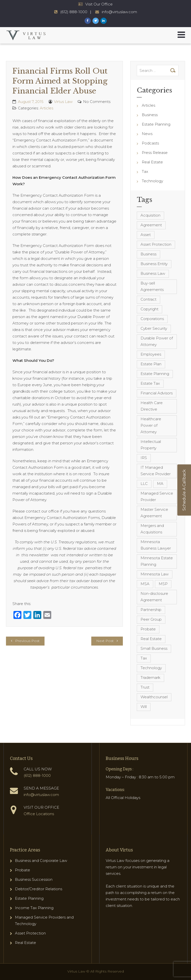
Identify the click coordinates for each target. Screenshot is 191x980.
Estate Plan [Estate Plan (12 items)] (151, 364)
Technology (152, 181)
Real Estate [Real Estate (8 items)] (151, 639)
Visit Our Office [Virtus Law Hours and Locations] (99, 4)
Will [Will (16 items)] (144, 707)
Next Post (105, 641)
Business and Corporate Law (41, 861)
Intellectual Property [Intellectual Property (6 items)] (151, 445)
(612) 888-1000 (37, 775)
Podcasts (150, 143)
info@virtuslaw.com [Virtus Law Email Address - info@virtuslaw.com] (119, 12)
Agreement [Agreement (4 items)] (151, 225)
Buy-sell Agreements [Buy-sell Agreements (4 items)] (152, 286)
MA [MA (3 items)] (160, 484)
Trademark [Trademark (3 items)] (150, 677)
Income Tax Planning (34, 908)
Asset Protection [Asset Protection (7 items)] (156, 244)
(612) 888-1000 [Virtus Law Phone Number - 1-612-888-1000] (74, 12)
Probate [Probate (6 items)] (148, 629)
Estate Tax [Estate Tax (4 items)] (150, 383)
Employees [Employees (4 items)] (151, 354)
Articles (47, 108)
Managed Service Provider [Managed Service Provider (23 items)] (157, 496)
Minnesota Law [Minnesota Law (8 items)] (155, 574)
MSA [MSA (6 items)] (145, 584)
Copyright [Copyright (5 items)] (149, 309)
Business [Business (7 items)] (148, 254)
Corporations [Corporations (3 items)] (152, 319)
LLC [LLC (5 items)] (144, 484)
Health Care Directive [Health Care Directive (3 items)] (152, 406)
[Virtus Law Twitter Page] (96, 21)
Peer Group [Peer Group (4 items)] (151, 619)
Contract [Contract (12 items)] (148, 299)
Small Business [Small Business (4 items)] (154, 648)
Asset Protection (30, 933)
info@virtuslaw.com (41, 795)
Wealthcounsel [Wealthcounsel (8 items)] (154, 697)
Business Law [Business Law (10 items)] (153, 273)
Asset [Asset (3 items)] (146, 235)
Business (150, 115)
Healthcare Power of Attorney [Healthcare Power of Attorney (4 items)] (151, 425)
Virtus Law (63, 102)
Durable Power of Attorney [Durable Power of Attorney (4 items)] (157, 341)
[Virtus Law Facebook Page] (88, 21)
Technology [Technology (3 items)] (151, 668)
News (147, 134)
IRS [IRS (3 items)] (144, 458)
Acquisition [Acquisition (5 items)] (150, 215)
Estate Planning (156, 124)
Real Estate (152, 162)
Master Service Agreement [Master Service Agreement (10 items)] (154, 513)
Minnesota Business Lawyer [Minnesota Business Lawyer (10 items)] (156, 545)
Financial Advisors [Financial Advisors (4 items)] (157, 393)
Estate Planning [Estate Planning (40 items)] (155, 374)
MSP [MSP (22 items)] (163, 584)
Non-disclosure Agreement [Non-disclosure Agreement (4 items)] (154, 597)
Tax (145, 171)
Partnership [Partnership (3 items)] (151, 610)
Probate (23, 870)
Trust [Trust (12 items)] (145, 687)
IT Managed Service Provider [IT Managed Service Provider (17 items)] (156, 471)
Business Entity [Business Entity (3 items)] (154, 264)
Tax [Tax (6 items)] (144, 658)
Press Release (155, 153)
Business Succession (34, 879)
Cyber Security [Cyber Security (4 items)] (154, 328)
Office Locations (39, 814)
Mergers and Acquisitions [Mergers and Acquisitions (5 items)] (152, 529)
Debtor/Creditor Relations (39, 889)
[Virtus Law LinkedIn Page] (104, 21)
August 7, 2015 (31, 102)
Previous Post (27, 641)
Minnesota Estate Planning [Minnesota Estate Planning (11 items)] (157, 561)
